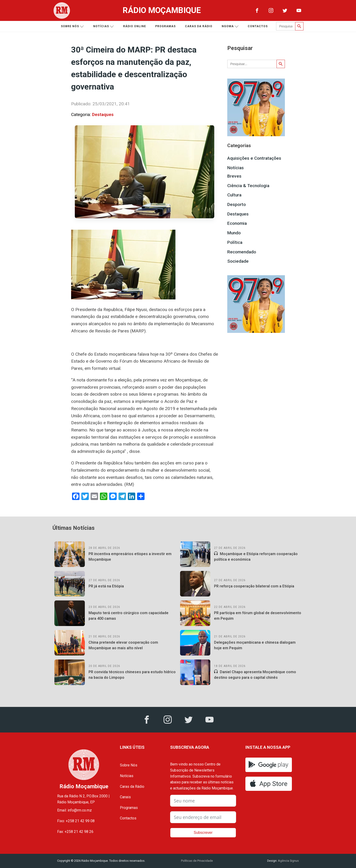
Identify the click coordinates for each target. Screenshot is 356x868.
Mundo (234, 233)
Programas (165, 26)
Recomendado (242, 252)
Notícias (104, 26)
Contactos (258, 26)
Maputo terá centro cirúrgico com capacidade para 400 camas (129, 616)
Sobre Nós (129, 765)
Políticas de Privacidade (197, 861)
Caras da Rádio (199, 26)
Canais (125, 797)
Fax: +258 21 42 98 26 (75, 832)
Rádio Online (135, 26)
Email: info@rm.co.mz (74, 810)
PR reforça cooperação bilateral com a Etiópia (254, 586)
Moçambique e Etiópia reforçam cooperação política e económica (256, 557)
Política (235, 242)
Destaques (103, 114)
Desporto (237, 204)
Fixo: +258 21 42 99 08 (76, 821)
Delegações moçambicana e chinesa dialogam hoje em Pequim (255, 645)
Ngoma (230, 26)
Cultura (234, 195)
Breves (234, 176)
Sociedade (238, 261)
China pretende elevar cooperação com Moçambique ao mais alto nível (123, 645)
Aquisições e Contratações (254, 158)
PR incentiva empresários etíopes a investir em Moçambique (130, 557)
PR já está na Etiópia (106, 586)
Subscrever (203, 833)
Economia (237, 223)
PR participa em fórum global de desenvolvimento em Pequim (258, 616)
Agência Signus (288, 861)
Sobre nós (72, 26)
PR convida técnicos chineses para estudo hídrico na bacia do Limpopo (132, 675)
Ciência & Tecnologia (248, 186)
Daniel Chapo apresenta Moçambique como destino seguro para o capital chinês (255, 675)
